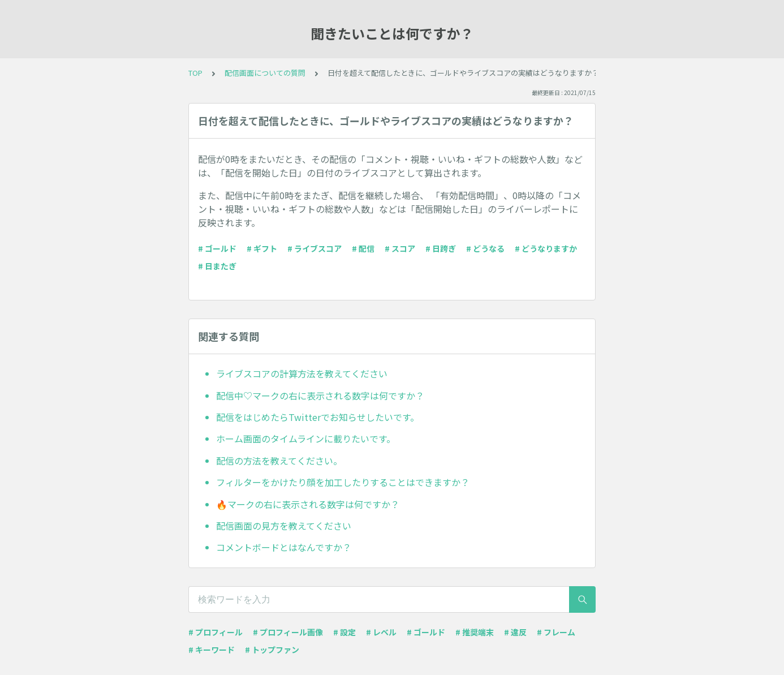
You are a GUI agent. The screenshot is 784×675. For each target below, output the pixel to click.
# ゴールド (217, 248)
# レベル (381, 632)
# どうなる (485, 248)
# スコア (400, 248)
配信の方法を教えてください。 (279, 461)
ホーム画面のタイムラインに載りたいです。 (306, 438)
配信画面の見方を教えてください (284, 526)
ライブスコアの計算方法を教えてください (302, 373)
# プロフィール (216, 632)
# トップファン (272, 650)
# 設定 (344, 632)
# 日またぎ (217, 266)
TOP (195, 73)
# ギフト (262, 248)
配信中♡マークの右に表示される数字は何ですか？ (320, 395)
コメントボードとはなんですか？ (284, 547)
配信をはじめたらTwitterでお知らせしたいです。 (318, 417)
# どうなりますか (546, 248)
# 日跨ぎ (441, 248)
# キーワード (212, 650)
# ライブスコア (315, 248)
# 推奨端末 (475, 632)
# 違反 (515, 632)
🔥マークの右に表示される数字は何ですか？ (308, 504)
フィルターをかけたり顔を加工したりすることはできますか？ (343, 482)
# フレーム (556, 632)
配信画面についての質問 (265, 73)
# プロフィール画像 (288, 632)
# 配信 (363, 248)
